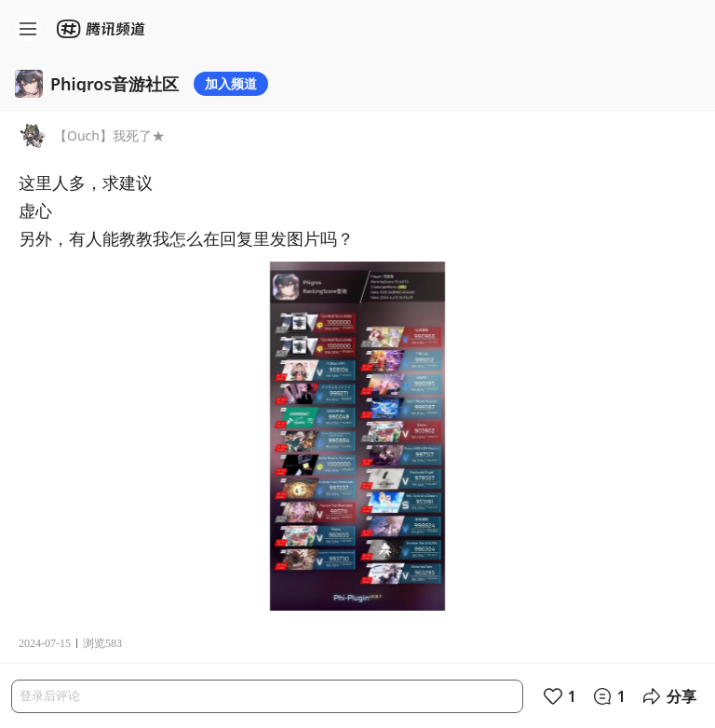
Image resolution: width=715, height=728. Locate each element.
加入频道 (231, 83)
